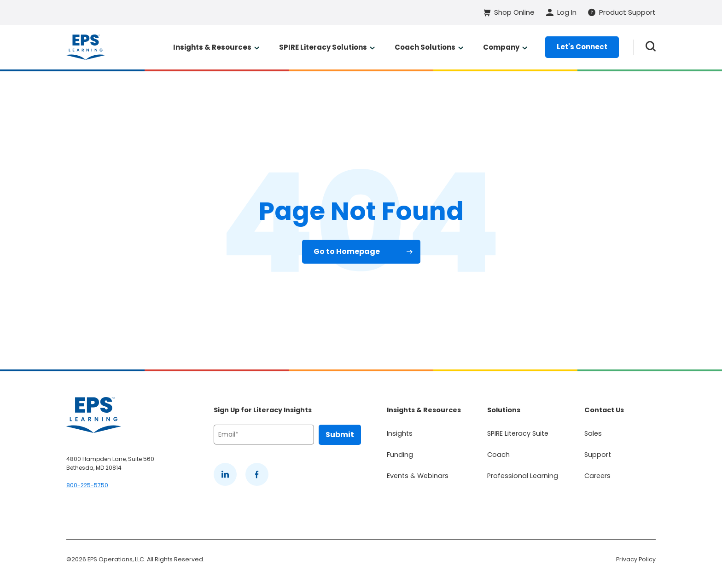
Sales (593, 433)
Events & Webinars (418, 476)
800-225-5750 (87, 485)
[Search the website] (651, 47)
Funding (400, 455)
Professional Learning (523, 476)
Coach (498, 455)
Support (598, 455)
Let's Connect (582, 47)
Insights (400, 433)
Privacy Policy (636, 559)
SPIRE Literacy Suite (518, 433)
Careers (597, 476)
